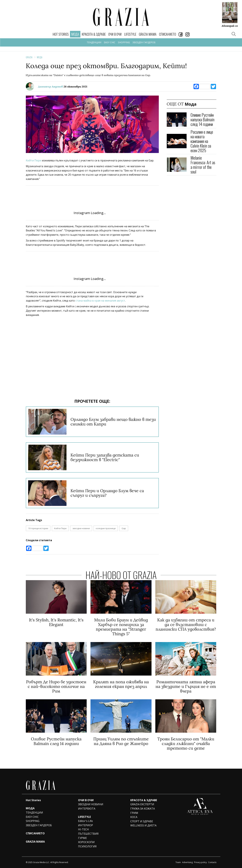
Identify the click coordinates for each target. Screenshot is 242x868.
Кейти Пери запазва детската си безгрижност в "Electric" (105, 457)
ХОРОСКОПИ (86, 842)
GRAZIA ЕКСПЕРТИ (142, 804)
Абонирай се (230, 26)
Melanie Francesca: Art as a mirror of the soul (203, 165)
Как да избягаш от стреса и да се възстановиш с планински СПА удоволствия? (186, 625)
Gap (124, 528)
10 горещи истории (38, 528)
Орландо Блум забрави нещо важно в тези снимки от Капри (113, 422)
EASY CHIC (110, 42)
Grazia (29, 57)
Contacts (212, 862)
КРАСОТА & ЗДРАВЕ (94, 34)
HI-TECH (83, 829)
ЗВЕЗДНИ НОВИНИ (91, 804)
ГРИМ (134, 813)
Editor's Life (85, 821)
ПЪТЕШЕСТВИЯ (88, 834)
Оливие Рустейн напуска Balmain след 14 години (202, 119)
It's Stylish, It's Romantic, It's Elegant (56, 622)
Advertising (187, 862)
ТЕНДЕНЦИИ (94, 42)
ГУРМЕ (82, 838)
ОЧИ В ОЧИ (115, 34)
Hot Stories (61, 34)
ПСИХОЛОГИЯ (87, 846)
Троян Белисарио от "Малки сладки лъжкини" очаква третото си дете (186, 744)
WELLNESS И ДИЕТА (143, 825)
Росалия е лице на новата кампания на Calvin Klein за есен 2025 (202, 141)
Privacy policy (200, 862)
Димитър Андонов (51, 86)
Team (178, 862)
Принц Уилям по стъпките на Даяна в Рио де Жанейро (121, 741)
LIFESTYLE (130, 34)
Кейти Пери (34, 160)
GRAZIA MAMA (148, 34)
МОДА (30, 808)
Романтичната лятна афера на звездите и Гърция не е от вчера (186, 686)
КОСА (134, 817)
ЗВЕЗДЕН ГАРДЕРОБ (144, 42)
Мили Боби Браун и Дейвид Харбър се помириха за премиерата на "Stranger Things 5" (121, 627)
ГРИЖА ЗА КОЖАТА (143, 809)
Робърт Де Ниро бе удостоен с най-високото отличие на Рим (56, 686)
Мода (40, 57)
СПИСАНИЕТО (168, 34)
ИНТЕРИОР (86, 825)
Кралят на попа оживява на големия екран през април (121, 684)
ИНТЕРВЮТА (87, 809)
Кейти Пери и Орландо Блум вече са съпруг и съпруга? (107, 493)
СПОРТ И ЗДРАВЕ (142, 821)
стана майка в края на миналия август (100, 301)
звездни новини (81, 528)
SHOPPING (124, 42)
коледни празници (106, 528)
